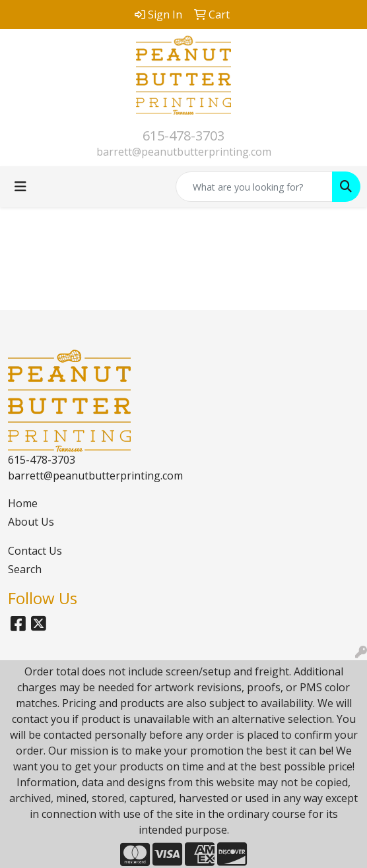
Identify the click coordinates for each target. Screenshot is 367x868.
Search (25, 569)
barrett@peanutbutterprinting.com (184, 152)
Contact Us (35, 551)
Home (23, 503)
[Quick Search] (254, 187)
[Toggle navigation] (20, 187)
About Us (31, 522)
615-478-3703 (183, 136)
